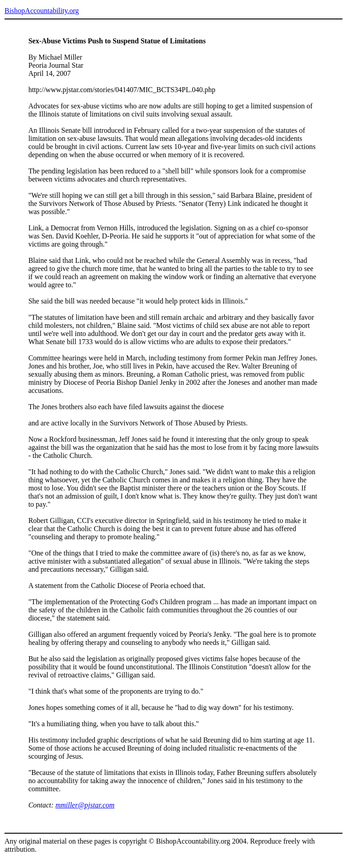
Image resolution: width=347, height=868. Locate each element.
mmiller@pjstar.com (85, 805)
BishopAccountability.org (42, 11)
